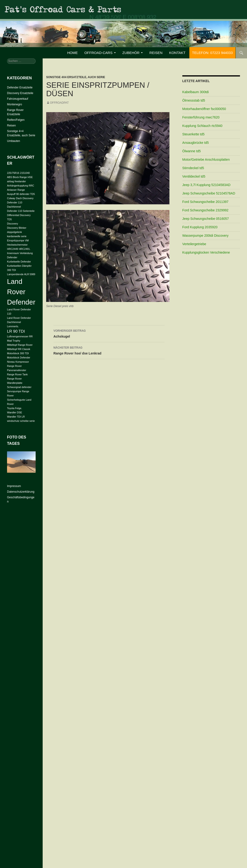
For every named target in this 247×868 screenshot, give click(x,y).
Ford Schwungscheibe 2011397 (205, 202)
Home (73, 53)
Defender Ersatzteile (20, 88)
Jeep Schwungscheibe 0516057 (206, 219)
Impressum (14, 486)
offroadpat (59, 103)
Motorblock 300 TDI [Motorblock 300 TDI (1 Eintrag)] (18, 353)
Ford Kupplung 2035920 (200, 227)
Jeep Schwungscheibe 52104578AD (209, 193)
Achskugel (109, 333)
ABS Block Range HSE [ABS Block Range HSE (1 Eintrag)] (20, 177)
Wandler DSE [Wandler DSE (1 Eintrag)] (15, 412)
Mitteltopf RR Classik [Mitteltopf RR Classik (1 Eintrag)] (19, 349)
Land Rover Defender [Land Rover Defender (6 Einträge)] (21, 292)
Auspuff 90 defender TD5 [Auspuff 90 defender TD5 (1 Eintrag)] (21, 194)
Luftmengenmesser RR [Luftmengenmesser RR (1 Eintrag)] (20, 336)
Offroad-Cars (98, 53)
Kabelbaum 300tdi (196, 92)
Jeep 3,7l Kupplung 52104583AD (206, 185)
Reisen (156, 53)
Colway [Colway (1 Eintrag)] (11, 198)
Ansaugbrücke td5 (196, 143)
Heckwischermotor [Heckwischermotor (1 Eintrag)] (17, 245)
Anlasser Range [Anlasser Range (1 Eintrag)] (16, 190)
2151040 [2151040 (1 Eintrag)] (25, 173)
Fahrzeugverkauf (18, 99)
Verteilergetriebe (194, 244)
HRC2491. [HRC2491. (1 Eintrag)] (25, 249)
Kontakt (177, 53)
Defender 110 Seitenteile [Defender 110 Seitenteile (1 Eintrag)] (21, 211)
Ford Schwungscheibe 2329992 (205, 210)
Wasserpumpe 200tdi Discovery (205, 236)
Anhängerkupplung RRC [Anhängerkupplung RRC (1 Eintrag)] (21, 186)
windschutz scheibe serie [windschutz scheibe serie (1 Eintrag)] (21, 421)
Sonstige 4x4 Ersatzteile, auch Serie (76, 77)
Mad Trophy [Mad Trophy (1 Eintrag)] (14, 341)
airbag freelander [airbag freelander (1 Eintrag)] (17, 181)
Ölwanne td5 (192, 151)
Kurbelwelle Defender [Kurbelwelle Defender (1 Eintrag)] (19, 262)
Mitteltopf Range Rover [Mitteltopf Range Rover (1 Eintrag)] (20, 345)
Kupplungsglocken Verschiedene (206, 252)
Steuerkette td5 (193, 134)
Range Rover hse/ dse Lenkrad (109, 350)
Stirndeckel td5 (193, 168)
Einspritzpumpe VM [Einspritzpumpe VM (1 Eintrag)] (18, 240)
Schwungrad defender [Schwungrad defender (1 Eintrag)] (19, 387)
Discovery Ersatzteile (20, 93)
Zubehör (131, 53)
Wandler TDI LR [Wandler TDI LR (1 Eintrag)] (16, 417)
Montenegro (15, 104)
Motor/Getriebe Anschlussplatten (206, 160)
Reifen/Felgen (16, 120)
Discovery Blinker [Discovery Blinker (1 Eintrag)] (17, 228)
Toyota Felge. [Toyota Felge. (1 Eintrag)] (15, 408)
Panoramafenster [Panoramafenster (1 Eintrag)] (17, 370)
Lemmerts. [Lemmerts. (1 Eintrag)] (13, 326)
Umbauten (13, 141)
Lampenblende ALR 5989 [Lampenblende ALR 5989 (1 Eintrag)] (21, 274)
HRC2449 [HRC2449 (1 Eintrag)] (13, 249)
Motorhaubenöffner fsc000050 (204, 109)
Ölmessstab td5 (194, 100)
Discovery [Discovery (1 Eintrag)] (13, 224)
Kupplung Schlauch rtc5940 (202, 126)
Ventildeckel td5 (194, 176)
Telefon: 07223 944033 (212, 53)
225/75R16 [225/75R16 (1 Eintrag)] (13, 173)
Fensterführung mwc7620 (201, 117)
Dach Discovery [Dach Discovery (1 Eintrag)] (25, 198)
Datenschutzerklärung (21, 492)
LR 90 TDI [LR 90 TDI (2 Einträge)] (16, 331)
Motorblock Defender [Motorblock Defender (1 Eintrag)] (19, 358)
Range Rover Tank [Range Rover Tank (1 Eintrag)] (17, 374)
